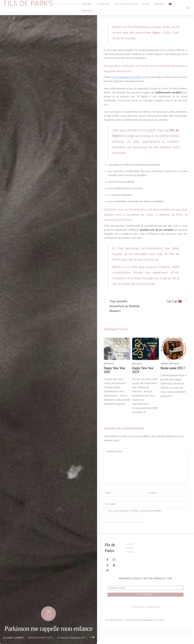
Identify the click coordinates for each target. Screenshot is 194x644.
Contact (87, 11)
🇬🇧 (170, 4)
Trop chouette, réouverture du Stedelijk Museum (124, 319)
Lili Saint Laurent (13, 638)
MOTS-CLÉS (47, 638)
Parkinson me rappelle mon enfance (49, 629)
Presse (159, 4)
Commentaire (114, 464)
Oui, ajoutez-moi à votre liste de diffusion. (133, 523)
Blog (146, 4)
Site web (111, 517)
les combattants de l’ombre (129, 79)
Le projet (104, 4)
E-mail (153, 506)
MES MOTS (34, 638)
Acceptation (63, 638)
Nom (109, 506)
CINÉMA (164, 376)
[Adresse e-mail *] (146, 600)
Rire (84, 638)
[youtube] (114, 577)
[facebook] (107, 572)
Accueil (87, 4)
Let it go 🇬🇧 (174, 314)
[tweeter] (107, 577)
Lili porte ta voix (126, 4)
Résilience (75, 638)
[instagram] (114, 572)
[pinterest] (107, 583)
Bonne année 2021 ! (173, 381)
